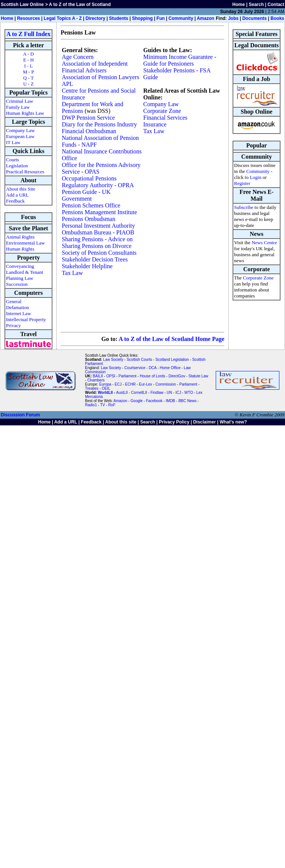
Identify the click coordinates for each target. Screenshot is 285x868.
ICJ (178, 393)
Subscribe (244, 207)
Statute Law (198, 376)
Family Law (18, 107)
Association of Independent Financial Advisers (95, 67)
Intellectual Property (26, 319)
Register (242, 183)
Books (277, 18)
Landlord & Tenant (25, 272)
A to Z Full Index (28, 34)
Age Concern (78, 57)
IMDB (171, 401)
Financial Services (166, 118)
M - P (28, 72)
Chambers (96, 380)
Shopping (142, 18)
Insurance (155, 124)
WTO (189, 393)
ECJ (118, 384)
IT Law (13, 142)
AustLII (122, 393)
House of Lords (152, 376)
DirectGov (177, 376)
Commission (166, 384)
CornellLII (139, 393)
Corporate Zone (162, 111)
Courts (13, 160)
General (14, 301)
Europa (105, 384)
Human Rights (20, 249)
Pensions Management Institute (99, 212)
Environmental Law (25, 243)
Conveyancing (20, 266)
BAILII (98, 376)
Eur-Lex (145, 384)
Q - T (28, 78)
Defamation (17, 307)
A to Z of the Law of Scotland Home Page (172, 339)
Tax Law (72, 273)
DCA (153, 368)
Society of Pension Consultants (99, 253)
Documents (254, 18)
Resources (28, 18)
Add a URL (17, 195)
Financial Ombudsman (89, 131)
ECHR (130, 384)
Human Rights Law (25, 113)
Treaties (92, 388)
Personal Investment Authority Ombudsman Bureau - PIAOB (98, 229)
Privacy (13, 325)
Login (256, 177)
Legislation (17, 166)
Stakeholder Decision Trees (95, 259)
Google (137, 401)
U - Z (28, 84)
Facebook (154, 401)
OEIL (106, 388)
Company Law (20, 130)
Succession (17, 284)
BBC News (187, 401)
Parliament (128, 376)
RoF (112, 405)
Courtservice (135, 368)
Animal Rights (20, 237)
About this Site (21, 189)
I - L (28, 66)
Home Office (170, 368)
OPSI (111, 376)
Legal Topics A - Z (63, 18)
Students (119, 18)
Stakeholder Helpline (87, 266)
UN (169, 393)
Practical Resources (25, 172)
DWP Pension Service (88, 118)
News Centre (264, 243)
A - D (29, 54)
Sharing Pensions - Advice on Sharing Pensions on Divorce (97, 243)
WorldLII (105, 393)
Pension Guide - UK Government (86, 195)
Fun (161, 18)
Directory (95, 18)
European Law (20, 136)
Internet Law (19, 313)
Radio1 (91, 405)
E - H (28, 60)
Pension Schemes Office (91, 205)
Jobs (233, 18)
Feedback (15, 201)
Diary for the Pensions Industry (99, 124)
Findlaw (157, 393)
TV (103, 405)
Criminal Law (20, 101)
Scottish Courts (139, 360)
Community (181, 18)
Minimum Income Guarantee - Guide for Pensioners (180, 60)
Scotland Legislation (172, 360)
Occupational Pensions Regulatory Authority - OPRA (98, 182)
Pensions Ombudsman (89, 219)
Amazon (205, 18)
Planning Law (20, 278)
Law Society (113, 360)
